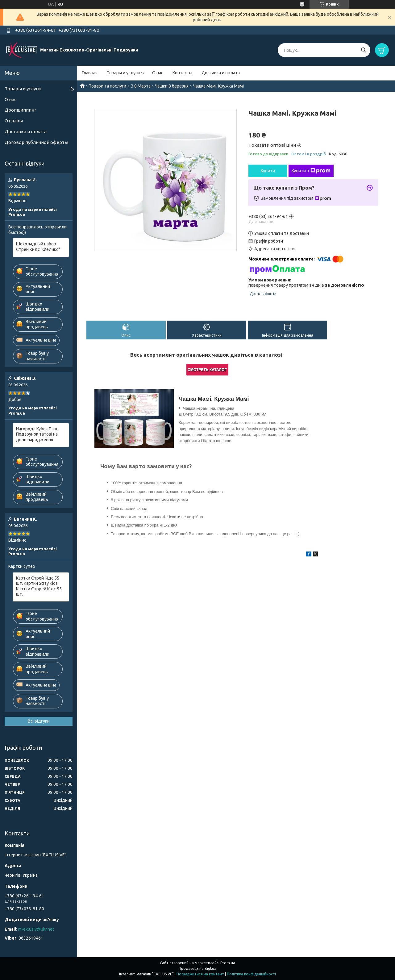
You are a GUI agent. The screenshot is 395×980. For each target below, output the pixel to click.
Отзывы (14, 121)
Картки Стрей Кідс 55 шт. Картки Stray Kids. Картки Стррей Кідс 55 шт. (39, 586)
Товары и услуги (123, 73)
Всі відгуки (39, 721)
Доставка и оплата (221, 73)
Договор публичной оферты (36, 142)
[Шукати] (363, 50)
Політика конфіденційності (251, 974)
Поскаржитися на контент (200, 974)
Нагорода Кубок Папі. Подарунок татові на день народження (37, 434)
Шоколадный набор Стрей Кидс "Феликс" (38, 247)
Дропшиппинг (21, 110)
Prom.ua (228, 963)
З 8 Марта (141, 86)
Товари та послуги (108, 86)
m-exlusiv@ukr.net (36, 929)
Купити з (311, 171)
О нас (158, 73)
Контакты (182, 73)
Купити (268, 171)
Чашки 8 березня (172, 86)
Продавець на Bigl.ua (197, 968)
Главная (90, 73)
